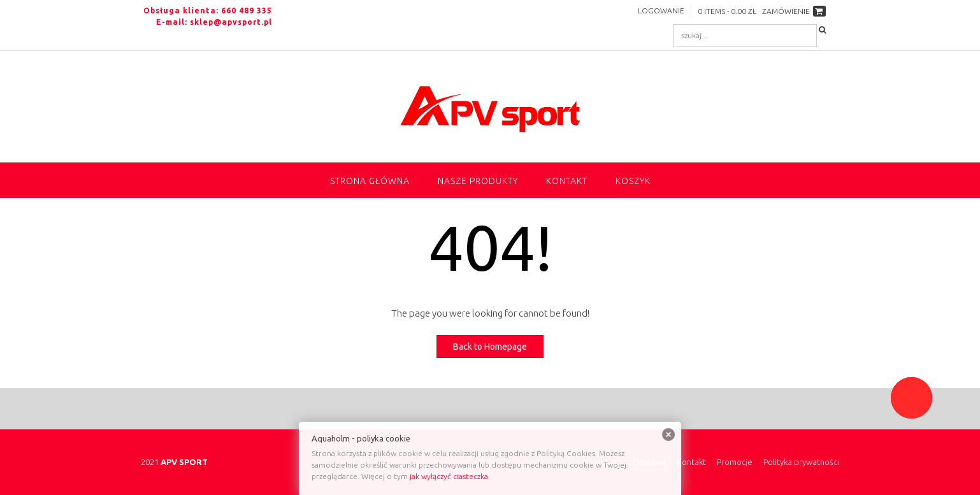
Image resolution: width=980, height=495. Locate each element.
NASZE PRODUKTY (478, 181)
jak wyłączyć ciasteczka (449, 476)
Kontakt (567, 181)
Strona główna (370, 181)
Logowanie (661, 11)
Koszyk (633, 181)
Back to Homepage (490, 347)
